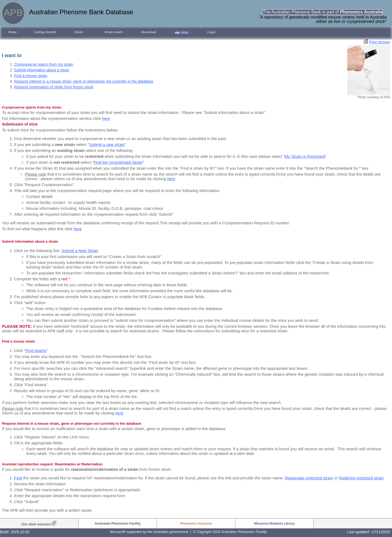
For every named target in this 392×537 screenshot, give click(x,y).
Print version (380, 42)
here (106, 118)
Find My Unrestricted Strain (118, 162)
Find (18, 478)
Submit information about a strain (42, 70)
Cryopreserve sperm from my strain (43, 64)
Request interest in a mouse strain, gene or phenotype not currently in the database (84, 81)
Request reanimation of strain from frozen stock (54, 87)
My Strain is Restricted (305, 156)
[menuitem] (13, 32)
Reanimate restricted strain (309, 478)
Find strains (36, 351)
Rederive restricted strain (361, 478)
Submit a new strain (107, 144)
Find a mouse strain (31, 76)
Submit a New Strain (80, 251)
